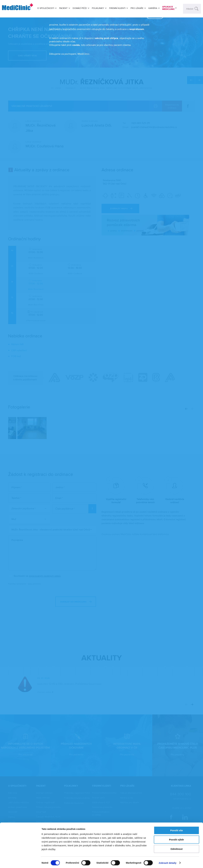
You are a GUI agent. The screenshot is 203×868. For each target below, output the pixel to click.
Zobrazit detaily (168, 862)
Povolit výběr (177, 839)
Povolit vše (176, 829)
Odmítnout (177, 848)
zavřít (150, 32)
